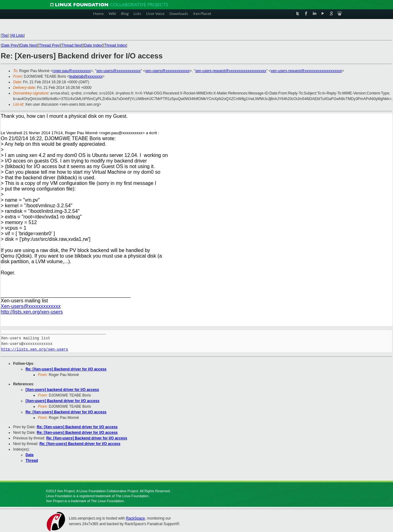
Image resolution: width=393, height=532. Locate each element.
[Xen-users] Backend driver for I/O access (62, 401)
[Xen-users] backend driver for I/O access (62, 390)
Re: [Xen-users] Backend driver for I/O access (66, 369)
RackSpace (135, 518)
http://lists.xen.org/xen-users (32, 312)
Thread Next (72, 45)
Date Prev (10, 45)
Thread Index (115, 45)
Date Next (29, 45)
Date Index (93, 45)
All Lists (17, 35)
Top (5, 35)
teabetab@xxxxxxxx (86, 76)
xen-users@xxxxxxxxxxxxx (118, 71)
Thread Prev (49, 45)
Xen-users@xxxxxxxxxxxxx (31, 306)
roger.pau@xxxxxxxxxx (72, 71)
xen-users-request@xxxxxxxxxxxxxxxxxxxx (231, 71)
